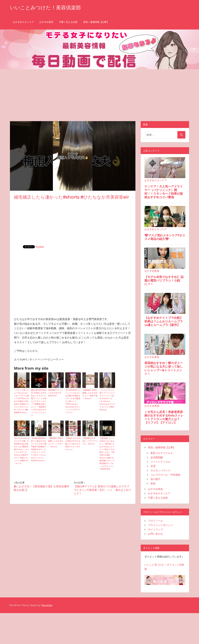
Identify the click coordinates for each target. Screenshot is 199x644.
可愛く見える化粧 (68, 22)
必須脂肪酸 (157, 457)
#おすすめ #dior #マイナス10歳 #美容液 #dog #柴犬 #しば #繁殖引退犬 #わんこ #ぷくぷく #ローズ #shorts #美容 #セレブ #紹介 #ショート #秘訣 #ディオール (22, 451)
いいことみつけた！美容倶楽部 (45, 8)
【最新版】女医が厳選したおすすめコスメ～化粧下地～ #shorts (90, 394)
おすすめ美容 (46, 22)
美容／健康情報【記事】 (96, 22)
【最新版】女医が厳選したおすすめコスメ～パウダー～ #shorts (56, 442)
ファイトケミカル (160, 462)
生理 (153, 466)
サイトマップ (155, 529)
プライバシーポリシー (160, 525)
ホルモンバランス (160, 470)
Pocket (40, 247)
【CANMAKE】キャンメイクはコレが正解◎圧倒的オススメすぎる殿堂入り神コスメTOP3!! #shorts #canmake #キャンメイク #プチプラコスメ (73, 401)
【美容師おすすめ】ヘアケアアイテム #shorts (90, 441)
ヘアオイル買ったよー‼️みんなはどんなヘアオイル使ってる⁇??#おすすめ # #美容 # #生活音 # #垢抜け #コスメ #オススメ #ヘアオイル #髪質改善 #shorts (21, 401)
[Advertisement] (99, 93)
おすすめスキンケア (23, 22)
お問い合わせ (155, 534)
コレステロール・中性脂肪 (165, 475)
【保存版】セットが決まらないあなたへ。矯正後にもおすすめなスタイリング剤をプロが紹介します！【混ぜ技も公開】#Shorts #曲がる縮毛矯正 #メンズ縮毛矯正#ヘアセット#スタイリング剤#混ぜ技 (107, 454)
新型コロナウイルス (162, 453)
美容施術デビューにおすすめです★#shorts (56, 393)
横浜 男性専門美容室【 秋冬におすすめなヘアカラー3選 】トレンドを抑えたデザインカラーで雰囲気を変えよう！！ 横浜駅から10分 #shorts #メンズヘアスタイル (39, 403)
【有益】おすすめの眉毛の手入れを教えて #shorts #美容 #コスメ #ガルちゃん (73, 444)
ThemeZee (47, 605)
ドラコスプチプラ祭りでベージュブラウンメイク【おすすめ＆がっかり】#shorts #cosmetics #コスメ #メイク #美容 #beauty (107, 400)
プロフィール (155, 521)
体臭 (153, 483)
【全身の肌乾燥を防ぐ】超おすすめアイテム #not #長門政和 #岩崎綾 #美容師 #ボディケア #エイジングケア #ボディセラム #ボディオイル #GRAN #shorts (39, 449)
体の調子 (155, 479)
